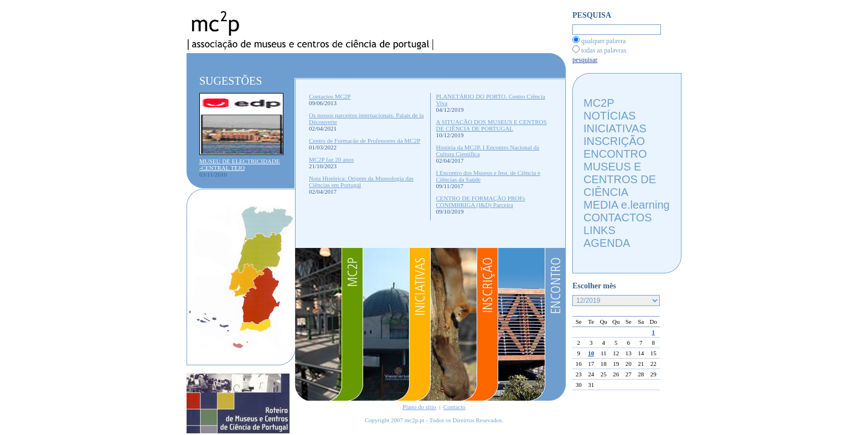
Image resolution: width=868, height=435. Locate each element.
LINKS (600, 230)
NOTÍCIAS (609, 116)
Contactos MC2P (330, 96)
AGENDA (607, 243)
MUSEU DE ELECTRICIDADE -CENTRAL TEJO (239, 164)
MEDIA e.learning (627, 205)
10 (591, 353)
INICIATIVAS (615, 128)
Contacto (454, 407)
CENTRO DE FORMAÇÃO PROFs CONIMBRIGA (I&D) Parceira (481, 201)
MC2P (599, 103)
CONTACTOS (618, 217)
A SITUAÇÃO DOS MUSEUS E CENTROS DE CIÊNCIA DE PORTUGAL (492, 125)
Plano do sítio (419, 407)
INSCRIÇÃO (614, 141)
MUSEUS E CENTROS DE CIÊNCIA (620, 179)
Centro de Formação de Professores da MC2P (365, 141)
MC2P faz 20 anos (331, 159)
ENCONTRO (615, 154)
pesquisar (585, 60)
